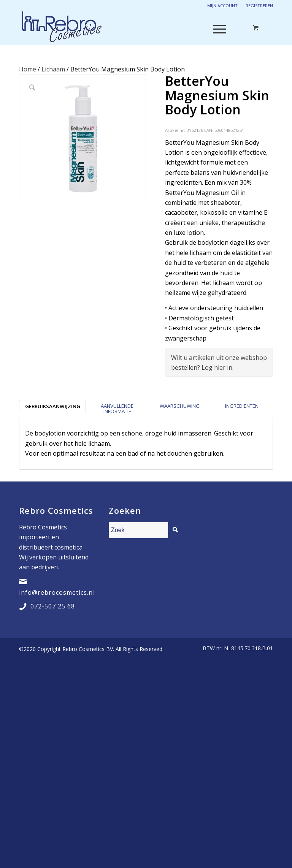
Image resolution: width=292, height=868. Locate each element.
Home (28, 69)
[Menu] (216, 28)
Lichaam (53, 69)
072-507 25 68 (53, 606)
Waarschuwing (180, 406)
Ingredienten (242, 406)
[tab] (52, 409)
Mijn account (222, 6)
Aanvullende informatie (117, 408)
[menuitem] (236, 648)
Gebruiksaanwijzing (53, 406)
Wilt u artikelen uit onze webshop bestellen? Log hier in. (219, 363)
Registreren (259, 6)
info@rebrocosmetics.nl (57, 592)
